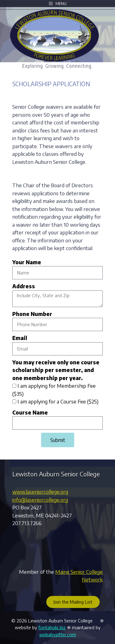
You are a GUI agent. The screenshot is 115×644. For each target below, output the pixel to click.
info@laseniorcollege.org (40, 500)
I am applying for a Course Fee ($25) (58, 401)
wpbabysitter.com (58, 634)
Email (20, 338)
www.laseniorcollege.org (40, 492)
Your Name (27, 262)
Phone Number (32, 314)
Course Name (30, 412)
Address (24, 286)
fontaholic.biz (52, 627)
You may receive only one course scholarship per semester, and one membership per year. (56, 370)
